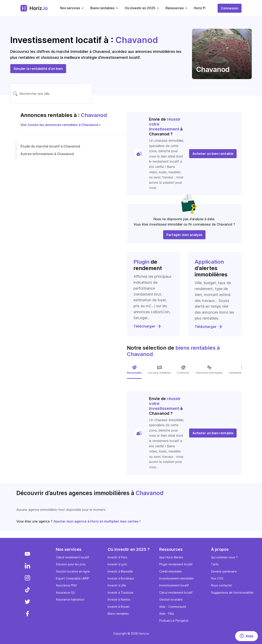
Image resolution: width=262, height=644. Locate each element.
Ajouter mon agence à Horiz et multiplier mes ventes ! (97, 521)
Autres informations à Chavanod (47, 154)
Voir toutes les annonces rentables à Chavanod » (61, 125)
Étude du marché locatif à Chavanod (50, 146)
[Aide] (247, 636)
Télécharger (147, 326)
